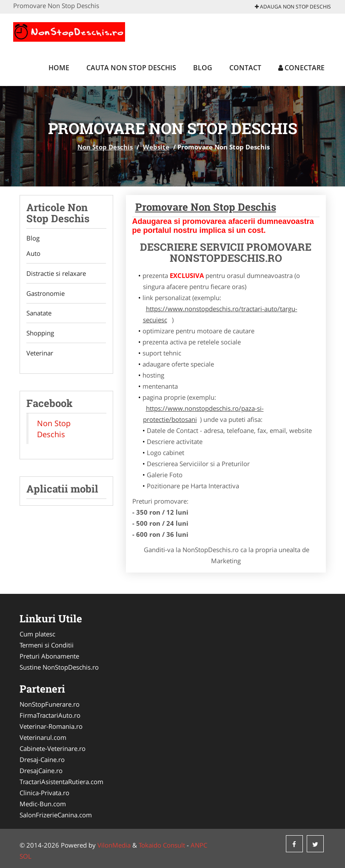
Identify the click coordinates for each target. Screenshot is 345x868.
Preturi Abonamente (49, 656)
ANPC (199, 845)
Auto (33, 254)
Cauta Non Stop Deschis (131, 68)
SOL (26, 856)
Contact (245, 68)
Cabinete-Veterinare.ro (53, 748)
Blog (203, 68)
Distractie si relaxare (56, 274)
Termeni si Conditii (47, 645)
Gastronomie (46, 294)
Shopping (40, 334)
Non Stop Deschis (105, 147)
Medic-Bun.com (43, 804)
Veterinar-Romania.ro (51, 726)
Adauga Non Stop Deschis (293, 7)
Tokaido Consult (162, 845)
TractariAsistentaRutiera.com (61, 782)
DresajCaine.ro (41, 771)
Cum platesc (37, 634)
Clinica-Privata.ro (44, 793)
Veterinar (40, 354)
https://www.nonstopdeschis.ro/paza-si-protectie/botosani (203, 414)
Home (59, 68)
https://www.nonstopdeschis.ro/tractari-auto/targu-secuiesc (220, 314)
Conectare (301, 68)
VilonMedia (114, 845)
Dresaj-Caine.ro (42, 759)
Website (156, 147)
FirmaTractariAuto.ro (50, 715)
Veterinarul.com (43, 737)
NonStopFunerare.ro (50, 704)
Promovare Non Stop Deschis (206, 207)
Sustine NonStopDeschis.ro (59, 667)
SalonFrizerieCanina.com (56, 815)
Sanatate (39, 314)
